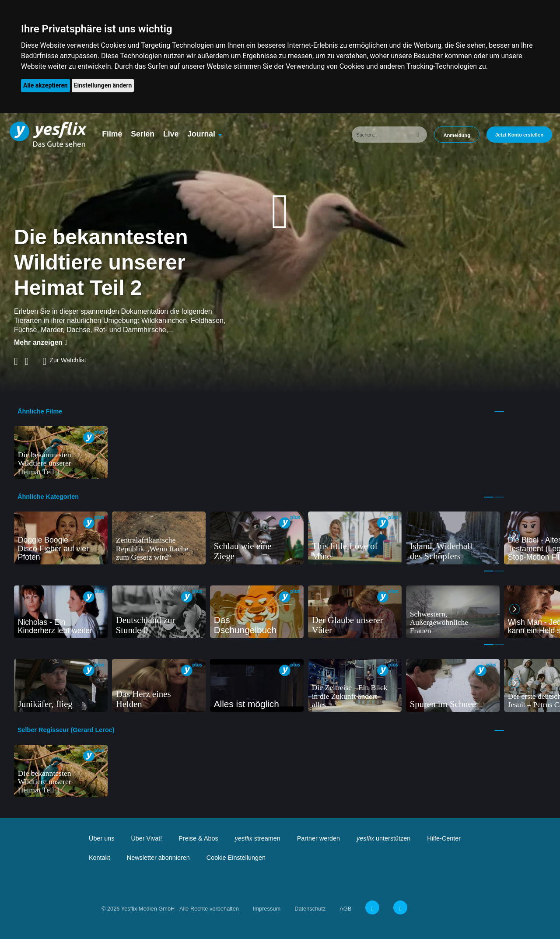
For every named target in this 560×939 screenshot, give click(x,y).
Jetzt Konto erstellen (519, 135)
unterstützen (383, 838)
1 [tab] (499, 412)
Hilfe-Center (444, 838)
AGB (345, 909)
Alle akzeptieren (45, 85)
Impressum (267, 909)
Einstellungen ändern (103, 85)
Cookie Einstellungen (236, 858)
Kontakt (100, 858)
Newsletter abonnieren (158, 858)
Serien (143, 134)
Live (171, 134)
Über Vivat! (146, 838)
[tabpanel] (61, 453)
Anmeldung (457, 135)
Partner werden (318, 838)
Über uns (101, 838)
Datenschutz (310, 909)
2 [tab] (499, 497)
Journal (201, 134)
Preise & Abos (198, 838)
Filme (112, 134)
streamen (258, 838)
